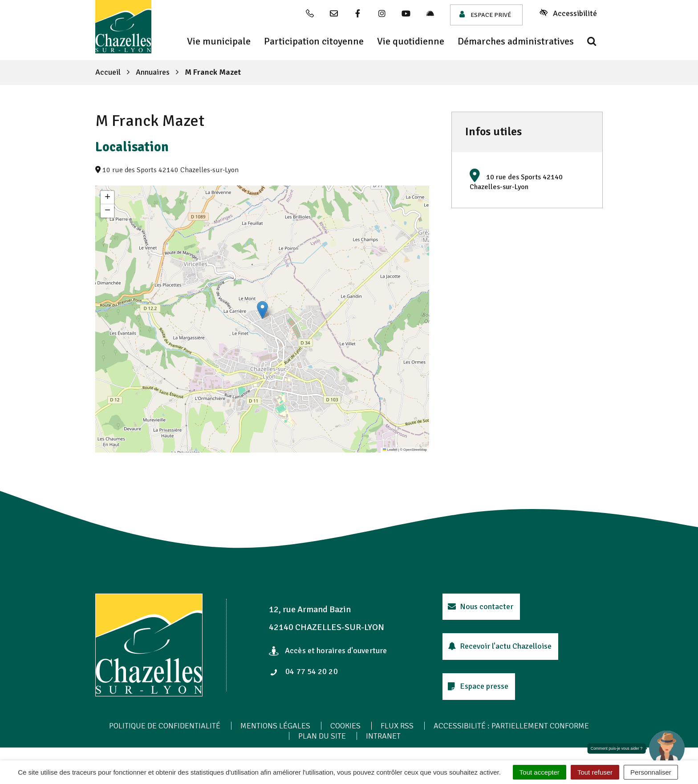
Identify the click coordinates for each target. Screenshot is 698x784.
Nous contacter (481, 606)
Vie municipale (219, 41)
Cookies (345, 726)
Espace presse (478, 686)
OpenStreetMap (415, 450)
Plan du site (322, 736)
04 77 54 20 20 (304, 671)
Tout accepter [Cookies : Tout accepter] (540, 772)
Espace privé (485, 14)
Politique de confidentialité (165, 726)
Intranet (383, 736)
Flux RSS (397, 726)
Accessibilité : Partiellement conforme (511, 726)
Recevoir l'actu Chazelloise (500, 646)
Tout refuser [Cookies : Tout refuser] (595, 772)
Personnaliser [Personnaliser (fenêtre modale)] (651, 772)
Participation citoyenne (314, 41)
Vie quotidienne (411, 41)
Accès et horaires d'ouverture (328, 651)
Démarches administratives (516, 41)
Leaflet (390, 450)
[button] (262, 310)
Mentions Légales (275, 726)
